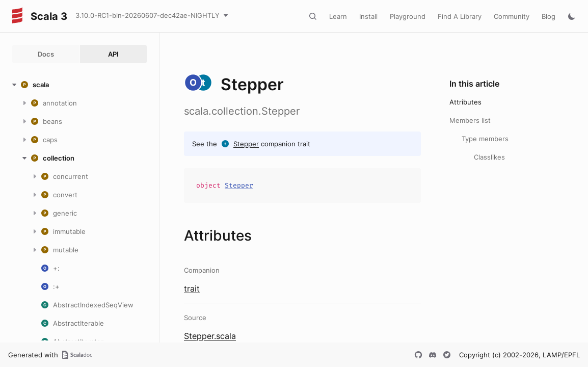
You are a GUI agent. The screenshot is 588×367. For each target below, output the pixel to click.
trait (192, 289)
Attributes (465, 102)
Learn (338, 16)
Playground (408, 16)
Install (368, 16)
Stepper (246, 144)
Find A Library (460, 16)
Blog (549, 16)
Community (512, 16)
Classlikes (489, 157)
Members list (470, 120)
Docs (46, 54)
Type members (485, 139)
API (113, 54)
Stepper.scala (210, 336)
